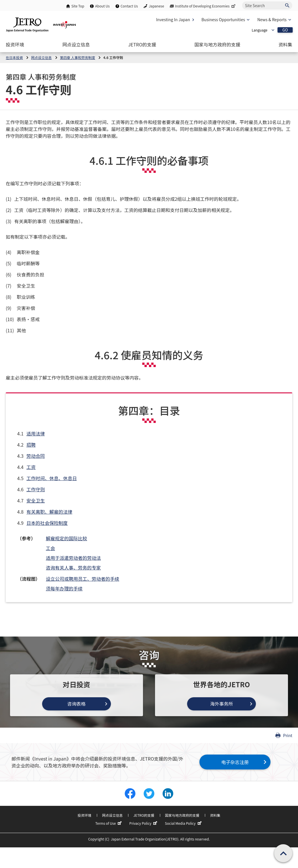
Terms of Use (109, 823)
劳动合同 (36, 456)
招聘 (31, 445)
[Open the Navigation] (15, 44)
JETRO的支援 (144, 815)
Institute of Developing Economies (206, 6)
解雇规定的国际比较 (66, 538)
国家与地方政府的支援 (182, 815)
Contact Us (129, 6)
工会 (50, 548)
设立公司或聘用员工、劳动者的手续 (83, 579)
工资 (31, 467)
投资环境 (85, 815)
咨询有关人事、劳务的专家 (73, 567)
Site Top (78, 6)
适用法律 (36, 433)
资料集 (215, 815)
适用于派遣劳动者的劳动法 (73, 558)
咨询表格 (77, 704)
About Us (102, 6)
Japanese (156, 6)
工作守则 (36, 489)
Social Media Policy (184, 823)
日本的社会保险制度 (47, 523)
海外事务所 (221, 704)
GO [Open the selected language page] (285, 30)
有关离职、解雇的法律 (49, 512)
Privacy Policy (144, 823)
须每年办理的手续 (64, 588)
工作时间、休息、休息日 (52, 478)
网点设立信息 (112, 815)
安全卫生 (36, 500)
